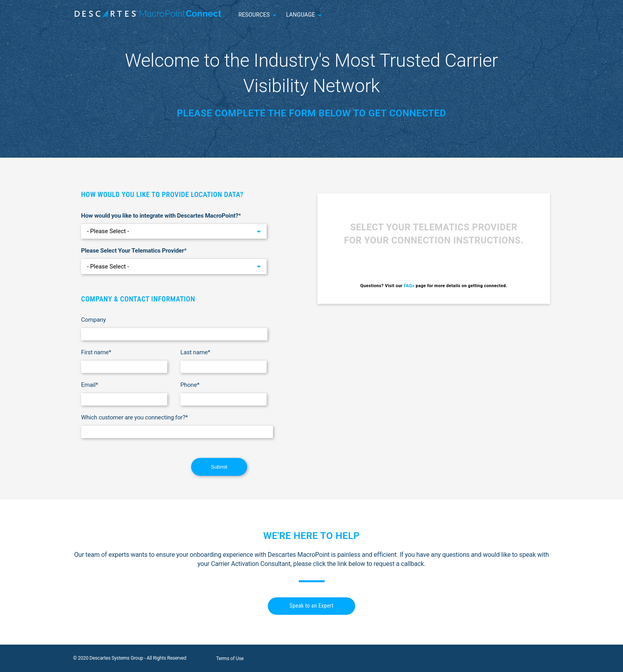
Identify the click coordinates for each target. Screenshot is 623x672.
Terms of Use (230, 658)
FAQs (409, 286)
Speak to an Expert (311, 606)
